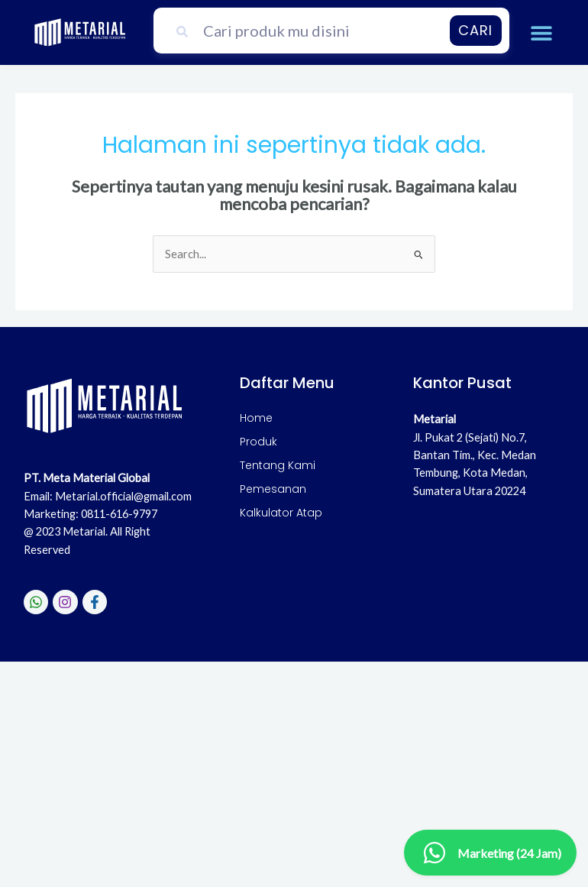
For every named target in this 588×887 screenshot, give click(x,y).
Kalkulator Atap (281, 513)
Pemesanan (273, 489)
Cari (475, 30)
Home (256, 418)
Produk (258, 442)
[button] (542, 32)
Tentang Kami (278, 465)
